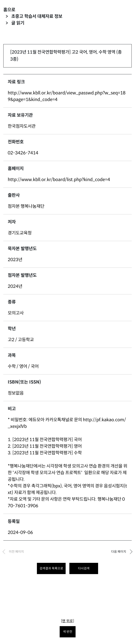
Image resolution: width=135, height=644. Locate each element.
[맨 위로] (67, 621)
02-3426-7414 (23, 153)
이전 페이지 (16, 552)
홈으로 (9, 10)
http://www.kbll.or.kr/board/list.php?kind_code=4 (59, 180)
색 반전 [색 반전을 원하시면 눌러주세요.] (68, 632)
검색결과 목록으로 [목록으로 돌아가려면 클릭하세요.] (51, 568)
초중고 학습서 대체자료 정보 (37, 16)
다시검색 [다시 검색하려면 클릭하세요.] (84, 568)
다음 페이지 (119, 552)
